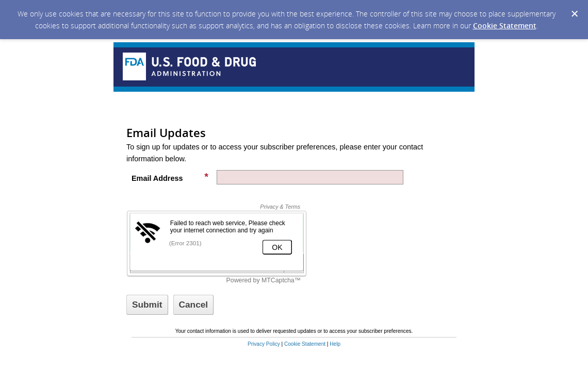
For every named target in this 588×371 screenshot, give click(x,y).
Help (335, 344)
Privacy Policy (264, 344)
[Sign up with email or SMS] (147, 305)
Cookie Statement (505, 26)
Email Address (170, 178)
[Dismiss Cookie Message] (575, 14)
